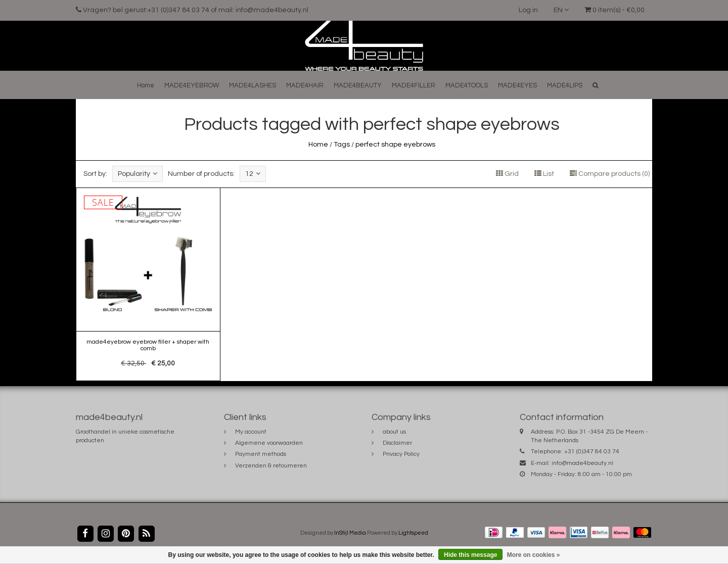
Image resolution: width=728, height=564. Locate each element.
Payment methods (261, 454)
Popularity (138, 174)
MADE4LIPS (565, 85)
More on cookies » (534, 555)
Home (146, 85)
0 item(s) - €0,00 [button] (615, 10)
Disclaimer (397, 443)
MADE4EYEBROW (192, 85)
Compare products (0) (610, 174)
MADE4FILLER (414, 85)
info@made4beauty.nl (582, 463)
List (544, 174)
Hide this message (470, 555)
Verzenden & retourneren (271, 466)
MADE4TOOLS (467, 85)
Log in (528, 10)
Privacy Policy (401, 454)
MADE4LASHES (253, 85)
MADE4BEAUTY (358, 85)
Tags (342, 145)
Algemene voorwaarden (269, 443)
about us (394, 432)
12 (253, 174)
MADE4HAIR (305, 85)
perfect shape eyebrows (395, 145)
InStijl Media (350, 533)
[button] (596, 85)
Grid (507, 174)
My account (251, 432)
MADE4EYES (517, 85)
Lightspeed (413, 533)
